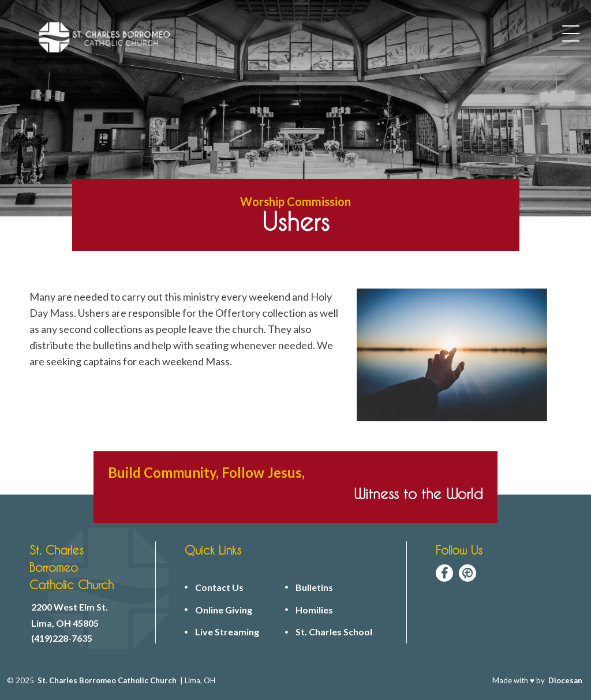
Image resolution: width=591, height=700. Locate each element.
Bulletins (314, 587)
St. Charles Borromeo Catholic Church (107, 680)
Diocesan (565, 680)
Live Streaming (227, 632)
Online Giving (224, 610)
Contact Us (219, 587)
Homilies (314, 610)
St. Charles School (334, 632)
